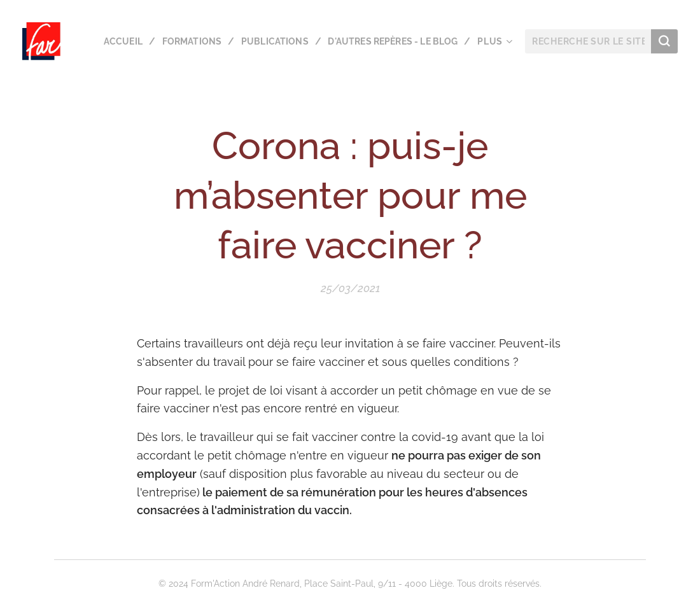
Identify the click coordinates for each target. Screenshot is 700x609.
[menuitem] (269, 41)
